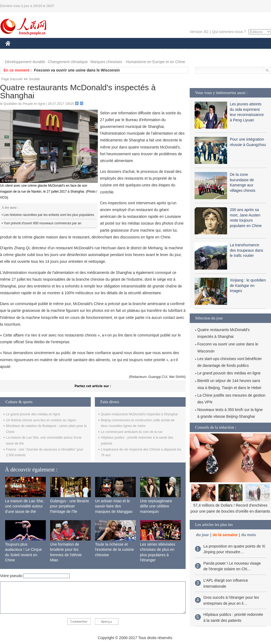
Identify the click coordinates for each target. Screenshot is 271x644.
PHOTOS (252, 51)
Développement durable (25, 62)
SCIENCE (110, 51)
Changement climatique (68, 62)
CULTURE (134, 51)
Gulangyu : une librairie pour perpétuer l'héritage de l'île (70, 506)
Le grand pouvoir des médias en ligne (33, 414)
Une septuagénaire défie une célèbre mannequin (156, 506)
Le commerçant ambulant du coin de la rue (132, 432)
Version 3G (199, 32)
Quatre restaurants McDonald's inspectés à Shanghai (139, 414)
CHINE (15, 51)
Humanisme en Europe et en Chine (155, 62)
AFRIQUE (86, 51)
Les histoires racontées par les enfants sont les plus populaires (49, 215)
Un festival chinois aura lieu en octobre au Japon (41, 420)
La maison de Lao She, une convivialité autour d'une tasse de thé (25, 506)
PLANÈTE (182, 51)
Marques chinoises (106, 62)
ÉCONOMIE (38, 51)
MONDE (63, 51)
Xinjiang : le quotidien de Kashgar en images (248, 285)
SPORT (204, 51)
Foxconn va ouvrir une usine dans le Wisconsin (77, 70)
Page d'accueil (12, 79)
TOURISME (227, 51)
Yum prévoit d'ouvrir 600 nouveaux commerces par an (42, 223)
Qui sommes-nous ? (229, 32)
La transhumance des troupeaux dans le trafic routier (246, 250)
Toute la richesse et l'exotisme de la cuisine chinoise (115, 550)
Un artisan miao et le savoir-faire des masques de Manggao (114, 506)
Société (34, 79)
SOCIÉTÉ (158, 51)
